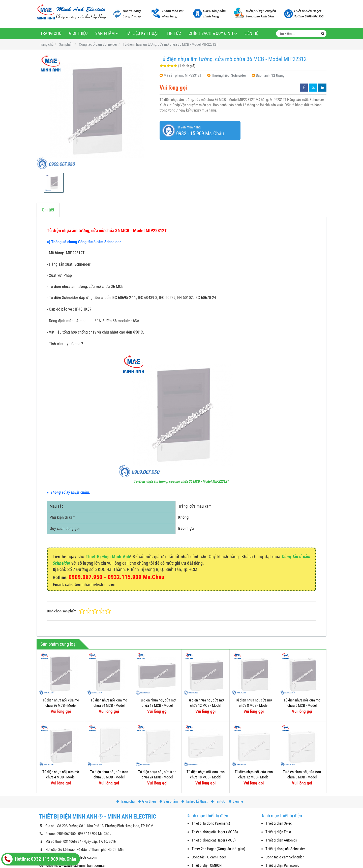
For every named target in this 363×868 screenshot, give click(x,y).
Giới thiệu (78, 33)
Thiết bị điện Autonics (281, 840)
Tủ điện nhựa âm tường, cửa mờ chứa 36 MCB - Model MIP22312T (181, 481)
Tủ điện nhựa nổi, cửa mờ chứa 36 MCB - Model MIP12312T (61, 706)
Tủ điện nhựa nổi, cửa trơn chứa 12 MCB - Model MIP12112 (254, 777)
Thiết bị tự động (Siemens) (211, 823)
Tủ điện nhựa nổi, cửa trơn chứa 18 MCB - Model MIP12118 (206, 777)
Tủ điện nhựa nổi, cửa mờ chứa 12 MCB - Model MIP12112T (205, 706)
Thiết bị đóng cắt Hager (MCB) (214, 840)
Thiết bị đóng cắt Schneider (285, 849)
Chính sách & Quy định (211, 33)
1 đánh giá (187, 66)
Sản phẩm (105, 33)
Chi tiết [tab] (48, 210)
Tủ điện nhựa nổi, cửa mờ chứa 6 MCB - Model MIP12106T (302, 706)
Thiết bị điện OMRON (207, 865)
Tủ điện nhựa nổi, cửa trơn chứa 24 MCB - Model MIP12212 (157, 777)
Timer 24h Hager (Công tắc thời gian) (218, 849)
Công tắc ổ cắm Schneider (285, 857)
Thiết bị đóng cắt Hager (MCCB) (215, 832)
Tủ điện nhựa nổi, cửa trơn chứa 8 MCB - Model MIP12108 (302, 777)
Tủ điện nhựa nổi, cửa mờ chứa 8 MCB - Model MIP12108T (254, 706)
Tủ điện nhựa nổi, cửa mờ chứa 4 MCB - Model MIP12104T (61, 777)
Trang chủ (51, 33)
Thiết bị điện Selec (279, 823)
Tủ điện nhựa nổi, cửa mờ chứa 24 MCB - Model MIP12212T (109, 706)
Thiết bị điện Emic (278, 832)
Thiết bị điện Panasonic (282, 865)
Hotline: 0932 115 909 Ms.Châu (39, 859)
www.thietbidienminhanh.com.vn (82, 865)
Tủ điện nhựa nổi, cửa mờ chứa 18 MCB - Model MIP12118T (157, 706)
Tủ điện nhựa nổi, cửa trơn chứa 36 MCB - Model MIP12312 (109, 777)
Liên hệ (251, 33)
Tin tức (174, 33)
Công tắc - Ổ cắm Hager (209, 857)
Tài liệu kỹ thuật (143, 33)
